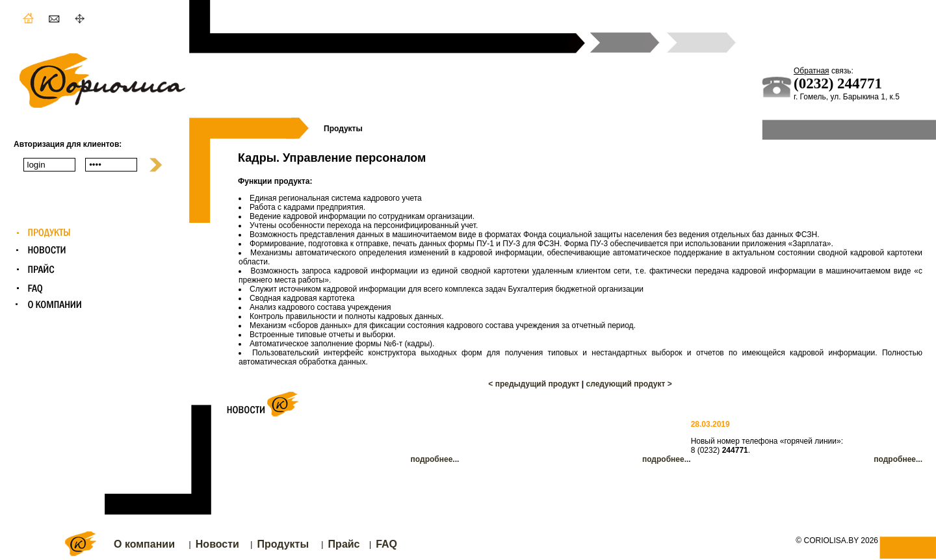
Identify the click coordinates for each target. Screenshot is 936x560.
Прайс (344, 544)
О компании (144, 544)
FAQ (386, 544)
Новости (217, 544)
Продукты (283, 544)
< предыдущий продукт (534, 384)
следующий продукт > (629, 384)
